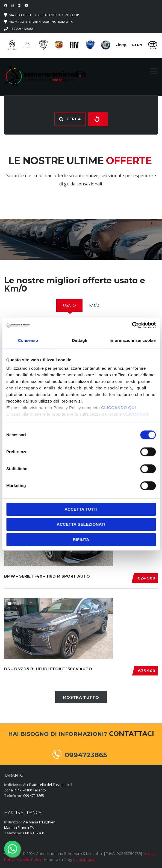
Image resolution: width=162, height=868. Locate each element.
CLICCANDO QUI (118, 408)
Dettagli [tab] (80, 340)
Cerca (70, 119)
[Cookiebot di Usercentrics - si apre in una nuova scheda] (132, 325)
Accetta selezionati (81, 524)
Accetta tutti (81, 509)
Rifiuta (81, 539)
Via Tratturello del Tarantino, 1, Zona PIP (44, 15)
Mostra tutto (81, 697)
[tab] (69, 305)
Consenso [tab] (28, 340)
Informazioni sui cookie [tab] (133, 340)
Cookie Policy (30, 860)
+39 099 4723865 (22, 29)
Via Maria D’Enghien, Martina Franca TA (41, 22)
